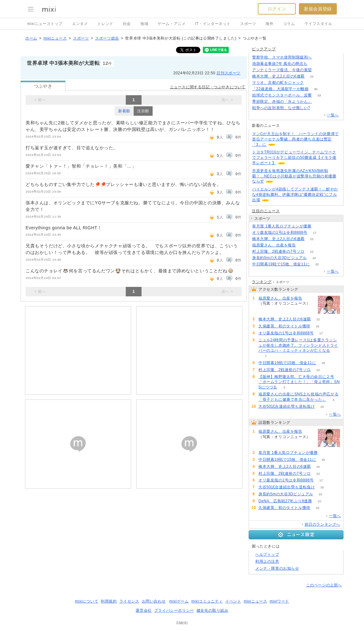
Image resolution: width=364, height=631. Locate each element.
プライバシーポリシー (174, 610)
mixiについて (87, 601)
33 (319, 95)
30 (316, 89)
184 (315, 64)
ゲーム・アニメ (172, 24)
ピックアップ (264, 49)
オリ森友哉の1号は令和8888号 (280, 232)
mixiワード (279, 601)
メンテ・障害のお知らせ (277, 568)
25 (317, 264)
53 (311, 83)
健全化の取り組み (212, 610)
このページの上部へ (324, 585)
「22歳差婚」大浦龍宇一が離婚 (280, 89)
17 (315, 233)
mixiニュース (55, 38)
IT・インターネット (213, 24)
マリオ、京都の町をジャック (278, 83)
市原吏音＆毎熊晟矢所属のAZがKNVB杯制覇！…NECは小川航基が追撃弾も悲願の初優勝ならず (294, 176)
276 (317, 108)
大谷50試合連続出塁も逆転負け (287, 406)
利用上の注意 (267, 561)
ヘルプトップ (267, 554)
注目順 (143, 111)
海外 (269, 24)
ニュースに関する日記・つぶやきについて (208, 87)
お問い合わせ (154, 601)
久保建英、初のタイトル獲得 (284, 326)
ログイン (277, 9)
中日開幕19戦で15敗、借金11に (281, 264)
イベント (233, 601)
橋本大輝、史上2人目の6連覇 (278, 76)
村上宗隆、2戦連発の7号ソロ (278, 251)
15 (322, 407)
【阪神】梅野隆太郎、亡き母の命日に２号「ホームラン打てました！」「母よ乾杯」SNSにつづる (299, 382)
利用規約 (109, 601)
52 (319, 102)
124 (319, 57)
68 (303, 245)
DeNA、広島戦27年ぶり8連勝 (285, 501)
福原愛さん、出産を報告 (274, 245)
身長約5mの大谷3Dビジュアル (279, 258)
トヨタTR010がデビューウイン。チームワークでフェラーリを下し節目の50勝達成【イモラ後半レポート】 (294, 158)
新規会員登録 (318, 9)
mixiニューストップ (45, 24)
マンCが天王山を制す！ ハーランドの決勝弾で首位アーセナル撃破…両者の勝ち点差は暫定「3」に (295, 139)
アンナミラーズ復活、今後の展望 (282, 70)
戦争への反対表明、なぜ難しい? (281, 108)
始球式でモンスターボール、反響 (282, 95)
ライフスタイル (318, 24)
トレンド (105, 24)
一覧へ (333, 115)
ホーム (31, 38)
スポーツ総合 (107, 38)
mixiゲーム (179, 601)
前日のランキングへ (322, 524)
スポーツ (248, 24)
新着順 (124, 111)
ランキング (262, 282)
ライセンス (129, 601)
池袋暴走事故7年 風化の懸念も (280, 64)
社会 (127, 24)
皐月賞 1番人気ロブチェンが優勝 (282, 226)
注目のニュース (266, 211)
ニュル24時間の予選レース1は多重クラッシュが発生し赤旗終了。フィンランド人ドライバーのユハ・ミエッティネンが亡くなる (298, 345)
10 (314, 258)
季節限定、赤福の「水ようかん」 (282, 102)
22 (312, 76)
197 (319, 70)
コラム (289, 24)
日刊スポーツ (228, 73)
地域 (144, 24)
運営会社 (143, 610)
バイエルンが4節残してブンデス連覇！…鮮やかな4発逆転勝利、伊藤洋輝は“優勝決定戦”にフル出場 (295, 195)
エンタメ (80, 24)
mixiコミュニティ (207, 601)
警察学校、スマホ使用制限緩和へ (282, 57)
